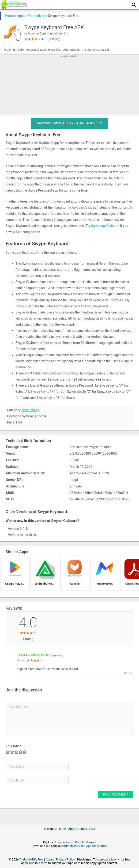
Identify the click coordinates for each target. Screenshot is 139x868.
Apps (21, 16)
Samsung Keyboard (105, 226)
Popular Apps (64, 842)
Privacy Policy (65, 859)
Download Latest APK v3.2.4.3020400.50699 (69, 123)
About (50, 859)
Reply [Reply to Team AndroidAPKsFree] (128, 673)
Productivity (36, 16)
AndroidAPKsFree (31, 859)
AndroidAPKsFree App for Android (84, 846)
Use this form (38, 863)
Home (9, 16)
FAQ (92, 829)
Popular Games (85, 842)
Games (82, 829)
